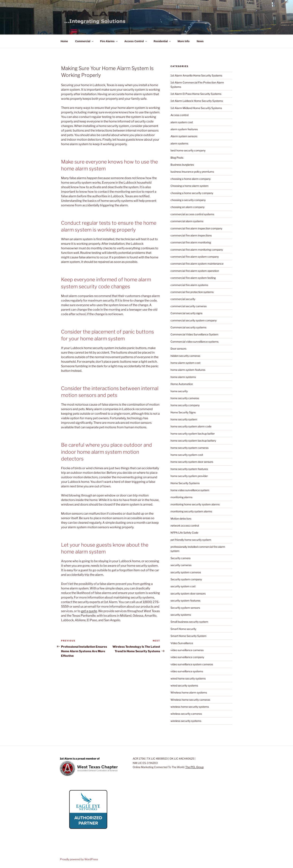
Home (64, 41)
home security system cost (187, 455)
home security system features (189, 469)
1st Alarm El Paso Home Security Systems (196, 94)
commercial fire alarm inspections (191, 235)
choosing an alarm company (188, 207)
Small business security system (189, 622)
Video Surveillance (182, 643)
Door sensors (178, 349)
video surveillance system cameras (192, 664)
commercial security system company (194, 320)
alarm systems (179, 143)
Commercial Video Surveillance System (194, 334)
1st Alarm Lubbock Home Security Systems (197, 101)
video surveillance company (187, 657)
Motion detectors (181, 519)
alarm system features (184, 129)
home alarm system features (188, 370)
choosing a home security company (192, 193)
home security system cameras (190, 448)
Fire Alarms (109, 41)
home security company (185, 405)
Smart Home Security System (188, 636)
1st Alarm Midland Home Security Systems (196, 108)
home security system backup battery (193, 441)
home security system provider (189, 476)
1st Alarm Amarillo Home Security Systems (196, 75)
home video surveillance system (190, 490)
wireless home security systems (190, 707)
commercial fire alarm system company (195, 257)
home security (179, 391)
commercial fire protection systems (192, 292)
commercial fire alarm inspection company (196, 228)
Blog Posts (177, 158)
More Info (183, 41)
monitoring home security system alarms (195, 504)
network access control (185, 526)
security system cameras (186, 572)
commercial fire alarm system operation (195, 271)
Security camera (181, 558)
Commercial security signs (186, 313)
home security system (184, 419)
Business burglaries (182, 165)
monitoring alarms (181, 497)
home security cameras (185, 398)
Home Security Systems (185, 483)
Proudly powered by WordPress (79, 859)
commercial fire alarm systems (189, 285)
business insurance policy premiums (192, 172)
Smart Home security (183, 629)
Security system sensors (185, 608)
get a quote (89, 611)
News (200, 41)
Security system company (186, 579)
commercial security (183, 299)
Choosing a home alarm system (190, 186)
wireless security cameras (186, 714)
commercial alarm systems (187, 221)
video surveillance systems (187, 671)
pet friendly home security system (191, 540)
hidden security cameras (185, 356)
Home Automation (182, 384)
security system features (185, 600)
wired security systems (184, 685)
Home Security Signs (183, 412)
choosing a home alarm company (191, 179)
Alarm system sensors (184, 136)
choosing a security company (188, 200)
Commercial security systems (188, 327)
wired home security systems (188, 678)
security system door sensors (188, 593)
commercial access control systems (192, 214)
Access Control (136, 41)
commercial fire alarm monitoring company (197, 250)
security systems (181, 615)
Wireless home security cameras (190, 700)
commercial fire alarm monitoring (191, 242)
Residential (163, 41)
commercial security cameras (189, 306)
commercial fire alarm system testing (193, 278)
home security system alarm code (191, 426)
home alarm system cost (185, 363)
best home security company (188, 150)
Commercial (84, 41)
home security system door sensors (192, 462)
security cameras (181, 565)
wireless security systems (186, 721)
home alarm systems (183, 377)
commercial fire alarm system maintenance (197, 264)
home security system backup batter (193, 434)
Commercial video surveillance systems (195, 342)
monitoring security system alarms (191, 511)
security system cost (183, 586)
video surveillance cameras (187, 650)
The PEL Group (194, 767)
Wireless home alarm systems (189, 692)
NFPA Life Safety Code (184, 533)
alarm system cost (182, 122)
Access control (179, 115)
